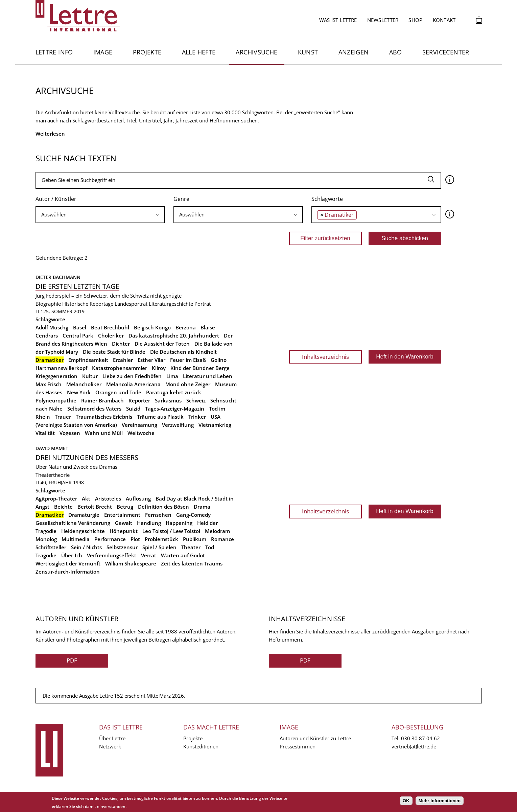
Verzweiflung (178, 425)
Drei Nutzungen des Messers (87, 457)
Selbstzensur (122, 547)
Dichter (121, 344)
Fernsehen (158, 515)
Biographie (48, 304)
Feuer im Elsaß (188, 360)
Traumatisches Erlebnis (104, 417)
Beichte (63, 507)
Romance (222, 539)
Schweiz (196, 400)
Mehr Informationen (440, 801)
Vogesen (70, 433)
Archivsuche (256, 52)
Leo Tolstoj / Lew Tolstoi (171, 531)
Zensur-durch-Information (68, 572)
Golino (219, 360)
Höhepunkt (124, 531)
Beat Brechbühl (110, 327)
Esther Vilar (151, 360)
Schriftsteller (51, 547)
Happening (179, 523)
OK (406, 801)
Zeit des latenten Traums (192, 563)
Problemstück (161, 539)
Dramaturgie (84, 515)
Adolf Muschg (52, 327)
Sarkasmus (168, 400)
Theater (191, 547)
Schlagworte (327, 199)
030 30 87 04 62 (420, 738)
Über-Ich (72, 555)
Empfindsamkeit (88, 360)
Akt (86, 498)
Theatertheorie (53, 475)
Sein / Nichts (86, 547)
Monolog (46, 539)
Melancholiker (84, 384)
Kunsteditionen (201, 746)
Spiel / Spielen (159, 547)
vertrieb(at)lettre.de (414, 746)
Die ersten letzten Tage (77, 286)
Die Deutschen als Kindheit (183, 352)
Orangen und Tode (118, 392)
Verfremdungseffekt (112, 555)
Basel (80, 327)
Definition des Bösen (163, 507)
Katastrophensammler (120, 368)
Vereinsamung (139, 425)
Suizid (133, 409)
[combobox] (100, 215)
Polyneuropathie (56, 400)
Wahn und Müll (104, 433)
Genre (181, 199)
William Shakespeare (131, 563)
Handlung (149, 523)
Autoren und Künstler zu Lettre (315, 738)
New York (79, 392)
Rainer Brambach (102, 400)
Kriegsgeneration (56, 376)
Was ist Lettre (338, 20)
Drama (202, 507)
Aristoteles (108, 498)
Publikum (195, 539)
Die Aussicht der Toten (162, 344)
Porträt (203, 304)
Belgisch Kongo (152, 327)
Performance (110, 539)
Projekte (147, 52)
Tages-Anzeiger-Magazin (175, 409)
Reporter (139, 400)
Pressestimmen (298, 746)
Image (103, 52)
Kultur (90, 376)
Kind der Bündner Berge (200, 368)
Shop (415, 20)
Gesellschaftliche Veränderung (73, 523)
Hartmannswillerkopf (61, 368)
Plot (135, 539)
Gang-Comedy (193, 515)
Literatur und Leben (208, 376)
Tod (210, 547)
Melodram (217, 531)
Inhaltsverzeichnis (325, 357)
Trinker (197, 417)
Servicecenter (446, 52)
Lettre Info (54, 52)
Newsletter (383, 20)
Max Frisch (49, 384)
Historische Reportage (88, 304)
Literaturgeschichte (171, 304)
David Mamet (52, 448)
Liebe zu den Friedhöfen (132, 376)
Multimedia (76, 539)
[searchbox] (100, 215)
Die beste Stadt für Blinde (114, 352)
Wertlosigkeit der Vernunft (68, 563)
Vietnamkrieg (215, 425)
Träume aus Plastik (160, 417)
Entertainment (122, 515)
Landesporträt (131, 304)
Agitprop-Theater (56, 498)
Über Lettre (112, 738)
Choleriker (111, 335)
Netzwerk (110, 746)
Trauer (63, 417)
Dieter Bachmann (58, 277)
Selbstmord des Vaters (94, 409)
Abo (396, 52)
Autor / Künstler (56, 199)
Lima (172, 376)
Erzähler (123, 360)
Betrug (125, 507)
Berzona (186, 327)
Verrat (149, 555)
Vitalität (45, 433)
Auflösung (138, 498)
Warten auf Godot (183, 555)
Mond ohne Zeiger (188, 384)
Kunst (308, 52)
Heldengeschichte (83, 531)
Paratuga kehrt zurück (174, 392)
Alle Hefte (199, 52)
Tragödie (46, 555)
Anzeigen (354, 52)
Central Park (78, 335)
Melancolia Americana (133, 384)
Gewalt (124, 523)
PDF (72, 660)
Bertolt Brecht (95, 507)
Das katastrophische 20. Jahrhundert (174, 335)
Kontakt (444, 20)
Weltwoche (141, 433)
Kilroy (159, 368)
